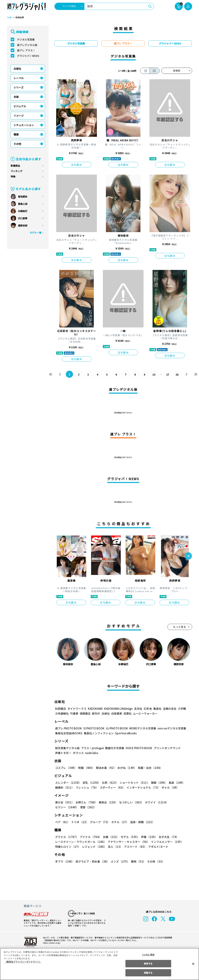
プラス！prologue (92, 748)
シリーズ (19, 87)
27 (168, 374)
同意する (148, 973)
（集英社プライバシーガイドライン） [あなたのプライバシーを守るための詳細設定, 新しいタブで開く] (23, 962)
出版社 (17, 69)
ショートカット (135, 783)
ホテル (120, 822)
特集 (13, 176)
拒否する (148, 963)
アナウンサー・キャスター (129, 842)
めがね (127, 768)
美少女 (65, 802)
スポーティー (112, 787)
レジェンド (94, 847)
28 (177, 374)
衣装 (16, 97)
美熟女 (108, 802)
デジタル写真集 (26, 39)
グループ (100, 822)
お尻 (110, 783)
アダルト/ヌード (158, 847)
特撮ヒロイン (68, 847)
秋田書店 (61, 709)
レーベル (19, 78)
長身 (177, 783)
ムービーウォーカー (145, 713)
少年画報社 (62, 713)
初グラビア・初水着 (92, 861)
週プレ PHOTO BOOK (69, 728)
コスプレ (66, 768)
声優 (149, 837)
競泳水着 (106, 768)
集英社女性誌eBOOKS (69, 733)
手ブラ (65, 861)
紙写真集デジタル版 (67, 748)
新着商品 (15, 166)
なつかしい (131, 802)
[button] (188, 556)
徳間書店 (85, 713)
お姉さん (86, 802)
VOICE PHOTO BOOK (139, 748)
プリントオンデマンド (167, 748)
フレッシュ (87, 787)
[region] (99, 964)
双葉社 (128, 713)
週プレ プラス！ (26, 50)
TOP (9, 18)
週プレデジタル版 (27, 45)
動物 (138, 861)
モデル (130, 837)
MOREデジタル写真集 (143, 728)
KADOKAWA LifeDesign (118, 709)
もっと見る (180, 627)
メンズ (120, 861)
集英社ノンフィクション (99, 733)
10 (154, 374)
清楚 (88, 807)
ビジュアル (20, 106)
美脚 (159, 783)
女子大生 (169, 837)
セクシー (67, 807)
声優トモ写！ (63, 753)
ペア (62, 822)
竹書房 (74, 713)
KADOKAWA (95, 709)
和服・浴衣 (150, 768)
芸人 (115, 847)
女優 (111, 837)
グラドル (67, 837)
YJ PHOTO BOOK (94, 728)
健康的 (65, 787)
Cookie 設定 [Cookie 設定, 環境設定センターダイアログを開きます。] (148, 955)
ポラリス (78, 753)
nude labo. (92, 753)
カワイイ (157, 802)
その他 (17, 144)
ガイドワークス (77, 709)
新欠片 (96, 713)
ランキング (17, 171)
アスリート (135, 847)
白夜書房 (117, 713)
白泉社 (106, 713)
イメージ (19, 116)
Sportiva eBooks (126, 733)
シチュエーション (24, 125)
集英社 (157, 709)
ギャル (170, 787)
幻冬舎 (148, 709)
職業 (16, 134)
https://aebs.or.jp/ (52, 943)
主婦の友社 (170, 709)
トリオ (80, 822)
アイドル (91, 837)
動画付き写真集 (115, 748)
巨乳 (92, 783)
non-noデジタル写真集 (172, 728)
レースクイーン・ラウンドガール (81, 842)
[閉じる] (193, 964)
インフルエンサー (167, 842)
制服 (86, 768)
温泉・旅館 (142, 822)
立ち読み (77, 165)
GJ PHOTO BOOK (117, 728)
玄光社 (138, 709)
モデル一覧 (36, 233)
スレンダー (68, 783)
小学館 (182, 709)
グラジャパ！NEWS (28, 56)
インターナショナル (143, 787)
